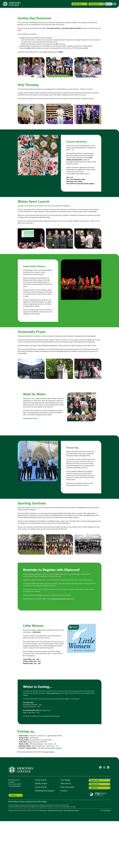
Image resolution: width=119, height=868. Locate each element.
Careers (64, 838)
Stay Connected (67, 834)
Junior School (41, 827)
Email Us (14, 842)
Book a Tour (78, 4)
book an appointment (53, 740)
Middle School (41, 830)
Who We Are (66, 830)
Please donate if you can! (30, 465)
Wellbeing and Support (45, 838)
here (44, 646)
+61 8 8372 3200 (15, 833)
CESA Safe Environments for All (55, 857)
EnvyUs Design (107, 857)
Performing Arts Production (50, 795)
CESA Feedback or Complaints (71, 857)
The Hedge (65, 827)
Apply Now (94, 835)
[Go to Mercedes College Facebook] (101, 815)
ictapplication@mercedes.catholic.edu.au (63, 646)
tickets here (31, 702)
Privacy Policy (43, 857)
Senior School (41, 834)
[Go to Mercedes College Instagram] (105, 815)
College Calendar (49, 799)
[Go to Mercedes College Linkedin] (109, 815)
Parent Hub (94, 4)
